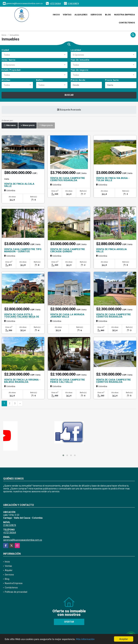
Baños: (40, 80)
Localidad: (76, 50)
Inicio (56, 15)
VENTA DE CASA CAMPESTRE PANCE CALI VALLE (68, 381)
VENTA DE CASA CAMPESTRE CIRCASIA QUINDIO (68, 250)
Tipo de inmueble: (80, 60)
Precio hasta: (112, 80)
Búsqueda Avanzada (69, 110)
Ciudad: (6, 50)
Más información (85, 639)
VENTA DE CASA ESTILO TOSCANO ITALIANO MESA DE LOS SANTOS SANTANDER (22, 317)
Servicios (96, 15)
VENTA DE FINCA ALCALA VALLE (19, 185)
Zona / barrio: (9, 60)
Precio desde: (78, 80)
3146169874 (73, 3)
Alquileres (81, 15)
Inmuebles (14, 35)
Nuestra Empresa (125, 15)
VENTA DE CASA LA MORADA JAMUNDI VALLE (67, 316)
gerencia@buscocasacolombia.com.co (23, 540)
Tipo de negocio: (80, 70)
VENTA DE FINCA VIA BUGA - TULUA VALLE (113, 179)
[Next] (20, 404)
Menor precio (28, 126)
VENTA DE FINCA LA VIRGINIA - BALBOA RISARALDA (22, 381)
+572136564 (55, 3)
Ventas (67, 15)
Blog (108, 15)
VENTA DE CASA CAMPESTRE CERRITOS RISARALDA (113, 316)
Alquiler (9, 570)
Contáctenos (127, 23)
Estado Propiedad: (11, 70)
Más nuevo (10, 126)
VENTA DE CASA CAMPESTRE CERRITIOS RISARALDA (68, 179)
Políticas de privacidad (16, 592)
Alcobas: (6, 80)
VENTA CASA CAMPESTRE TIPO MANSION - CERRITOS (23, 250)
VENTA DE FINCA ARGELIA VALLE (111, 250)
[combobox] (35, 55)
